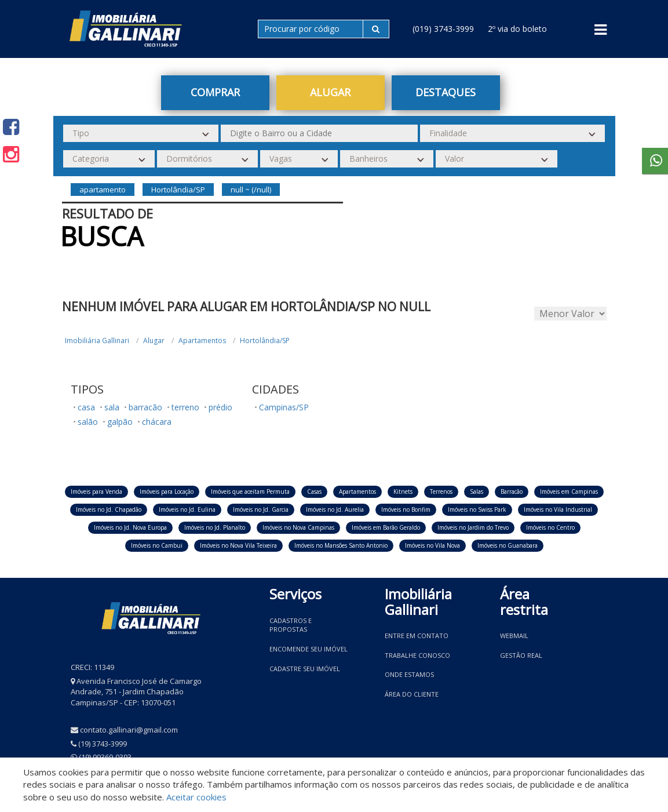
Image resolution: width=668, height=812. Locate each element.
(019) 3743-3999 (443, 29)
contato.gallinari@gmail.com (129, 730)
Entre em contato (417, 636)
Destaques (446, 92)
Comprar (215, 92)
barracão (145, 407)
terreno (185, 407)
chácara (157, 422)
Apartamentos (202, 341)
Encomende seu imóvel (309, 649)
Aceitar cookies (196, 797)
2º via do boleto (517, 29)
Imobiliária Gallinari (97, 341)
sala (112, 407)
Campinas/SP (284, 407)
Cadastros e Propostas (291, 625)
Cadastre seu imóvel (305, 669)
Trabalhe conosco (417, 655)
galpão (120, 422)
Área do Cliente (412, 694)
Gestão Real (521, 655)
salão (88, 422)
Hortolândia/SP (265, 341)
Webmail (514, 636)
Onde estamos (409, 674)
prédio (220, 407)
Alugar (330, 92)
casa (86, 407)
